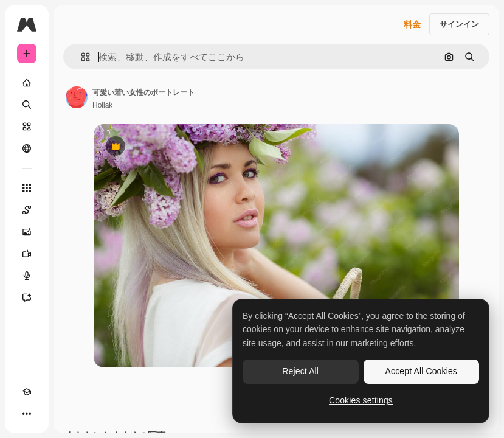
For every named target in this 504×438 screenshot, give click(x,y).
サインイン (459, 24)
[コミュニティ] (27, 148)
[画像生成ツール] (27, 232)
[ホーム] (27, 83)
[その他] (27, 414)
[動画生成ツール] (27, 254)
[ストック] (27, 127)
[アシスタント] (27, 297)
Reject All (300, 371)
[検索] (27, 105)
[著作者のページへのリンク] (77, 97)
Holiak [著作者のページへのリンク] (102, 105)
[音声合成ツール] (27, 276)
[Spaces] (27, 210)
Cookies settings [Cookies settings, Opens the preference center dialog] (361, 400)
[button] (81, 57)
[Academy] (27, 392)
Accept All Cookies (421, 371)
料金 (412, 24)
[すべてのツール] (27, 188)
